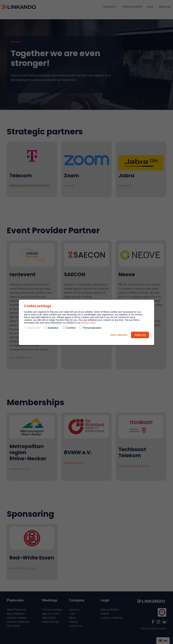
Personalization (91, 328)
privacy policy (88, 323)
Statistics (51, 328)
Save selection (119, 335)
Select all (140, 335)
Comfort (69, 328)
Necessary (32, 328)
